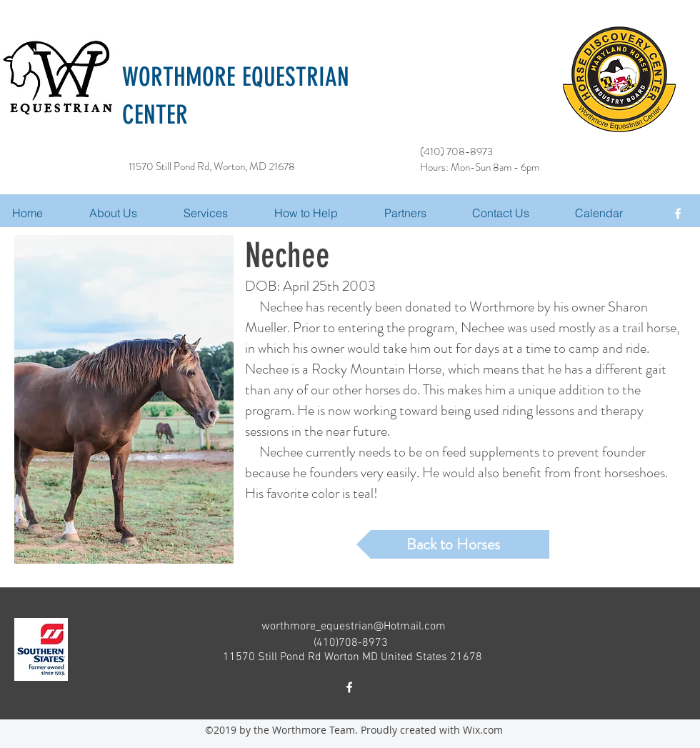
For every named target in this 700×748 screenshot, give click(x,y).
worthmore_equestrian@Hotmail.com (354, 627)
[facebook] (678, 214)
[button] (222, 213)
